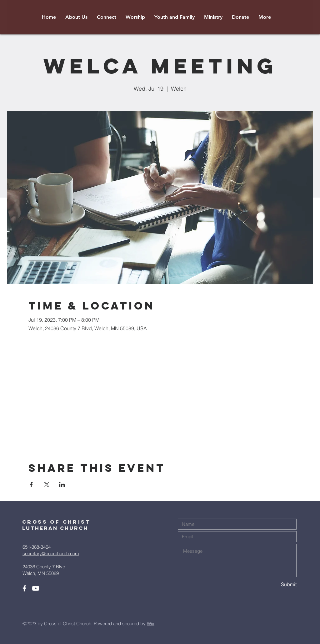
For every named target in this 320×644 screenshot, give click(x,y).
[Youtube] (36, 588)
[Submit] (274, 584)
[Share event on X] (47, 485)
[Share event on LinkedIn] (62, 485)
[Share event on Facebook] (31, 485)
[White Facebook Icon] (24, 588)
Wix (151, 624)
